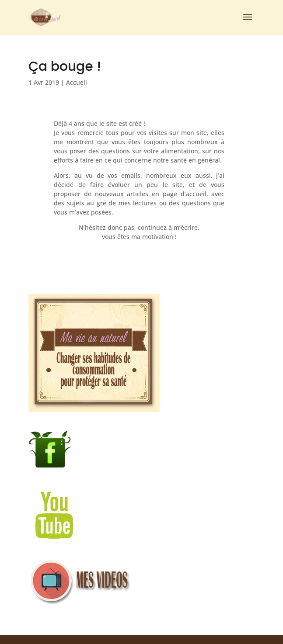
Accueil (77, 82)
